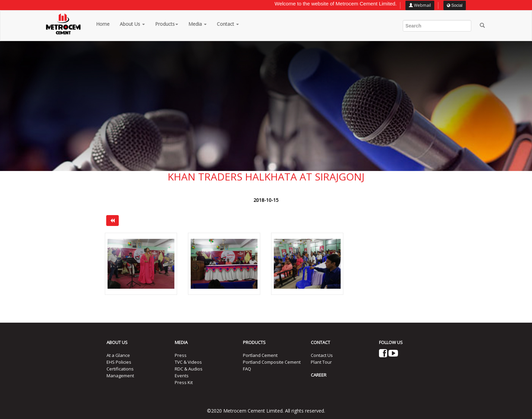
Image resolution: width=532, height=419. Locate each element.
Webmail (420, 5)
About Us (132, 24)
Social (455, 5)
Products (167, 24)
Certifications (120, 369)
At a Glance (118, 355)
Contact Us (322, 355)
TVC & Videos (188, 362)
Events (182, 376)
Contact (228, 24)
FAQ (247, 369)
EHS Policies (119, 362)
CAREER (319, 375)
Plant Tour (321, 362)
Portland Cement (260, 355)
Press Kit (184, 382)
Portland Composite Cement (272, 362)
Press (181, 355)
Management (120, 376)
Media (197, 24)
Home (103, 24)
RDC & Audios (189, 369)
